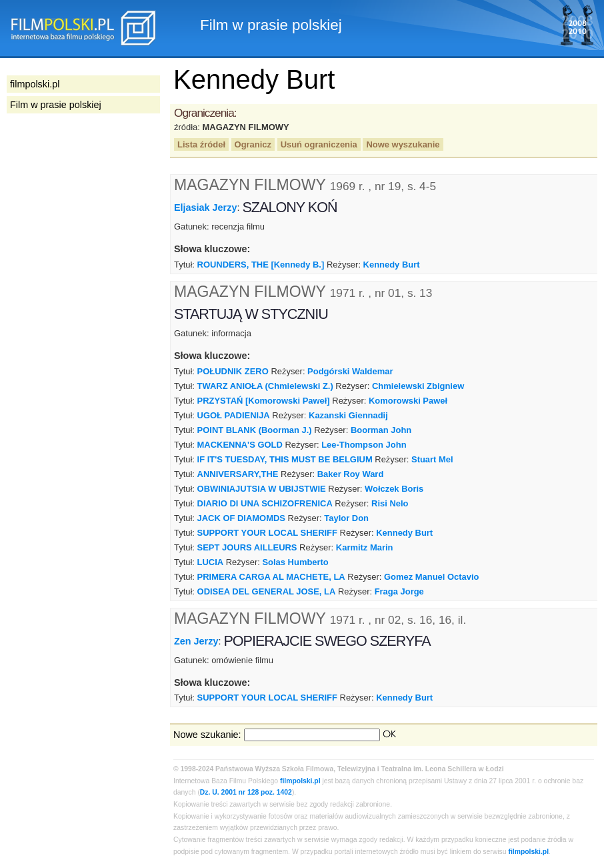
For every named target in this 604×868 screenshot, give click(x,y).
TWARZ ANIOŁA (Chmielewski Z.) (265, 386)
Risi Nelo (390, 503)
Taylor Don (346, 518)
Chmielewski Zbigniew (418, 386)
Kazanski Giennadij (348, 415)
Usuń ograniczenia (319, 144)
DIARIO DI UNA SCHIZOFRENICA (265, 503)
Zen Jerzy (196, 640)
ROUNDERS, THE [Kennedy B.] (261, 265)
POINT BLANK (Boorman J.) (255, 430)
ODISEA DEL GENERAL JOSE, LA (267, 591)
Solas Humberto (295, 562)
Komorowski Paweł (408, 401)
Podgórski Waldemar (350, 371)
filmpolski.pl (300, 781)
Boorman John (381, 430)
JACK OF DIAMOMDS (241, 518)
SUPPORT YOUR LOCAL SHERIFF (267, 533)
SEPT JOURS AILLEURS (247, 547)
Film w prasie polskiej (56, 105)
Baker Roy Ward (351, 474)
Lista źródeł (201, 144)
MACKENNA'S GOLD (240, 445)
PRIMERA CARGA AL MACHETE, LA (271, 577)
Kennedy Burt (392, 265)
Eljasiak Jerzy (205, 207)
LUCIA (211, 562)
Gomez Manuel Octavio (432, 577)
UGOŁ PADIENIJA (234, 415)
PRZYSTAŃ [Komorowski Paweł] (264, 401)
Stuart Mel (432, 459)
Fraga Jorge (399, 591)
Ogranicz (253, 144)
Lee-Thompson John (364, 445)
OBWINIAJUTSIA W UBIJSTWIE (262, 489)
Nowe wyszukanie (403, 144)
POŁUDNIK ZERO (233, 371)
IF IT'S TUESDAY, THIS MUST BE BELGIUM (285, 459)
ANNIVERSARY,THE (238, 474)
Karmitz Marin (365, 547)
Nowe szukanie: (207, 735)
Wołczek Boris (394, 489)
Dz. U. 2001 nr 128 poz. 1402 (246, 792)
